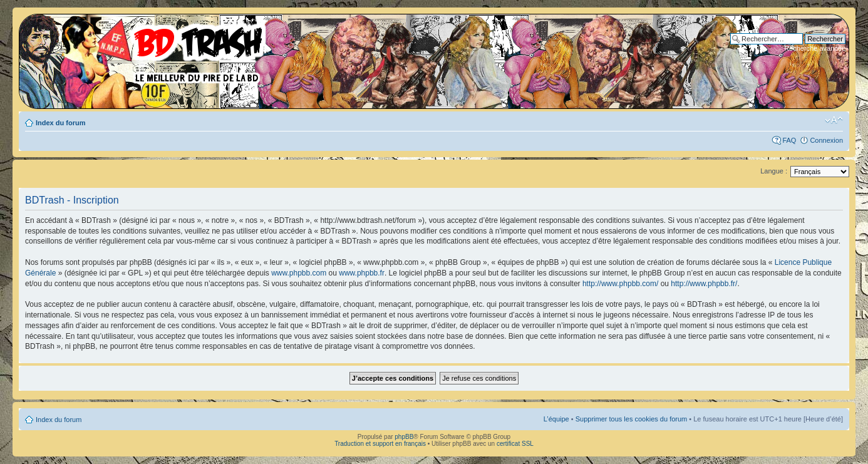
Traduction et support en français (380, 444)
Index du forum (60, 123)
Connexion (826, 140)
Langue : (774, 171)
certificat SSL (515, 444)
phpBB (404, 437)
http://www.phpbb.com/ (620, 284)
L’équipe (556, 419)
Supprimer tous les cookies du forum (632, 419)
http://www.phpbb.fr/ (704, 284)
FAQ (789, 140)
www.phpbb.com (299, 273)
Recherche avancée (815, 48)
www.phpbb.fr (362, 273)
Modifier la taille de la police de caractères (834, 120)
